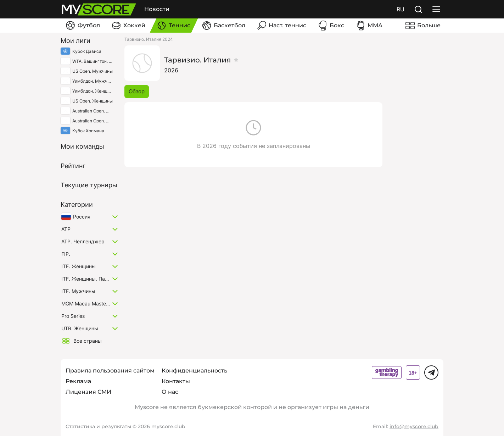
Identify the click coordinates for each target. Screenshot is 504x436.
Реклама (78, 381)
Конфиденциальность (194, 371)
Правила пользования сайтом (110, 371)
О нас (170, 392)
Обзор (137, 91)
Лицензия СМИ (88, 392)
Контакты (176, 381)
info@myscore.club (414, 426)
